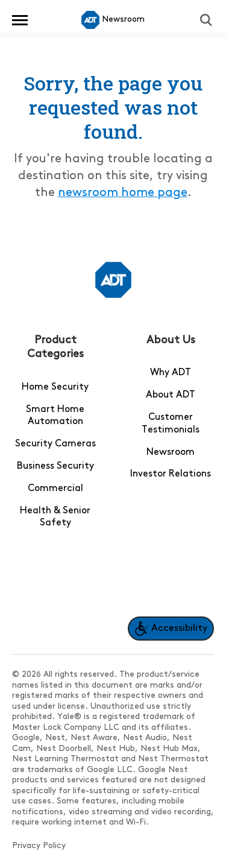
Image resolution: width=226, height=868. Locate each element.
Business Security (55, 466)
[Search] (206, 20)
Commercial (55, 489)
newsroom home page (123, 193)
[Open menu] (20, 20)
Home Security (55, 387)
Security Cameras (55, 444)
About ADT (171, 395)
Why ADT (171, 373)
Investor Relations (171, 474)
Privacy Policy (39, 846)
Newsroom (171, 452)
